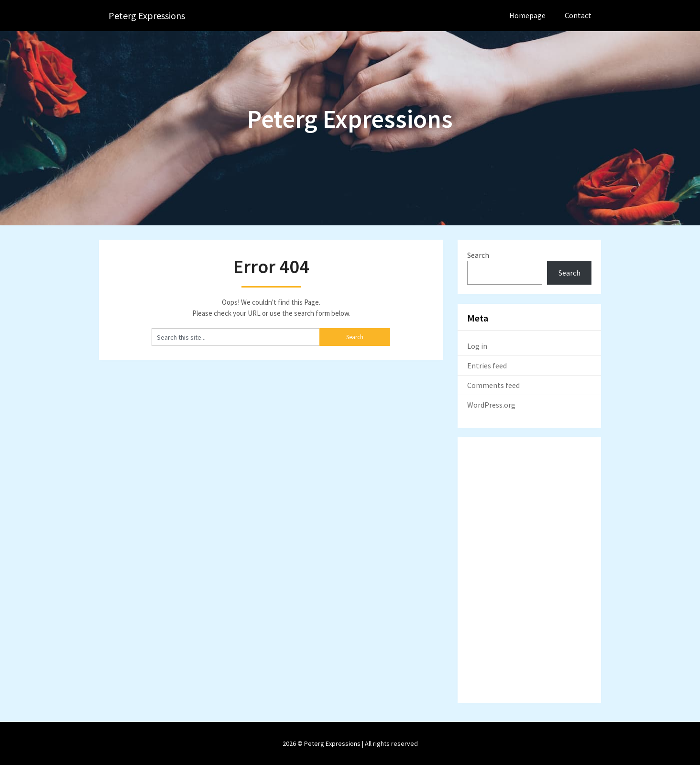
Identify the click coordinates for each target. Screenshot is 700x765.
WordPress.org (491, 405)
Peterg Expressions (147, 16)
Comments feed (493, 385)
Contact (578, 15)
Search (478, 255)
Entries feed (487, 366)
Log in (477, 346)
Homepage (527, 15)
